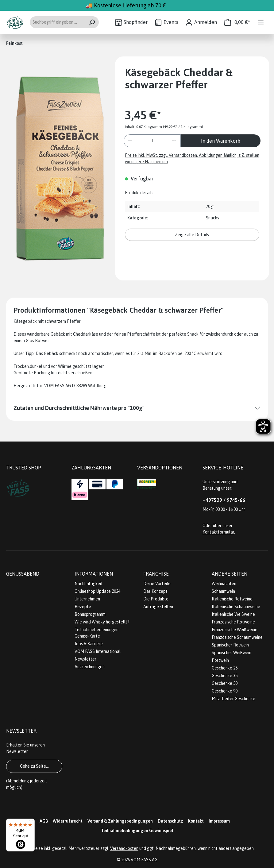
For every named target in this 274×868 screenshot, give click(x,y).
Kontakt (196, 821)
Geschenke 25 (225, 668)
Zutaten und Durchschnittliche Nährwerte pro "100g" (79, 408)
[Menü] (261, 22)
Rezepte (83, 607)
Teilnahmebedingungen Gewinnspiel (137, 831)
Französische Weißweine (235, 630)
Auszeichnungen (90, 667)
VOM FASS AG (144, 860)
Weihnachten (224, 584)
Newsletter (85, 659)
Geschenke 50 (225, 683)
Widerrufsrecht (68, 821)
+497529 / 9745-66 (224, 500)
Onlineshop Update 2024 (97, 591)
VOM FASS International (98, 651)
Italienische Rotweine (232, 599)
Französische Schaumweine (237, 637)
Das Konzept (155, 591)
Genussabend (23, 574)
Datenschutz (170, 821)
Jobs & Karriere (89, 644)
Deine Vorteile (157, 584)
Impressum (219, 821)
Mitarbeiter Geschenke (233, 699)
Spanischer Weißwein (232, 653)
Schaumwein (223, 591)
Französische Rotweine (233, 622)
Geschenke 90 (225, 691)
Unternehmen (87, 599)
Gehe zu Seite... (34, 766)
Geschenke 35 (225, 676)
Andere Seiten (230, 574)
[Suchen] (92, 22)
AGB (44, 821)
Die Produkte (156, 599)
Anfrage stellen (158, 607)
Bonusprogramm (90, 614)
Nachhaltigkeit (89, 584)
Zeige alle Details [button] (192, 235)
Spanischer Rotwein (230, 645)
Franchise (156, 574)
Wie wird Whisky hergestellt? (102, 622)
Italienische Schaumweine (236, 607)
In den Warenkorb (221, 141)
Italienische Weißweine (233, 614)
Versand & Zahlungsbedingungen (120, 821)
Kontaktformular (218, 532)
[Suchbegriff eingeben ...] (57, 22)
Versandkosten (124, 848)
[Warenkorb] (237, 22)
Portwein (220, 660)
